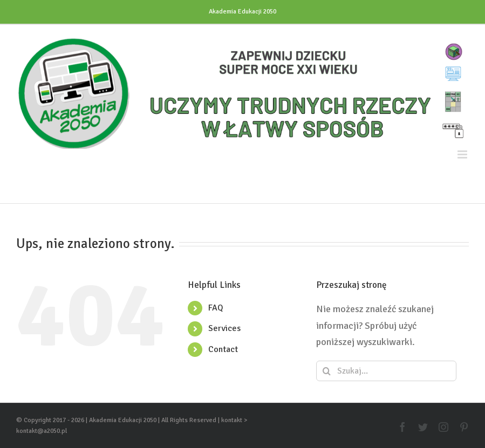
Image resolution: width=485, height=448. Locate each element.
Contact (223, 349)
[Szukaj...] (386, 371)
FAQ (216, 308)
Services (224, 328)
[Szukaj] (326, 371)
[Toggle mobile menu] (463, 154)
